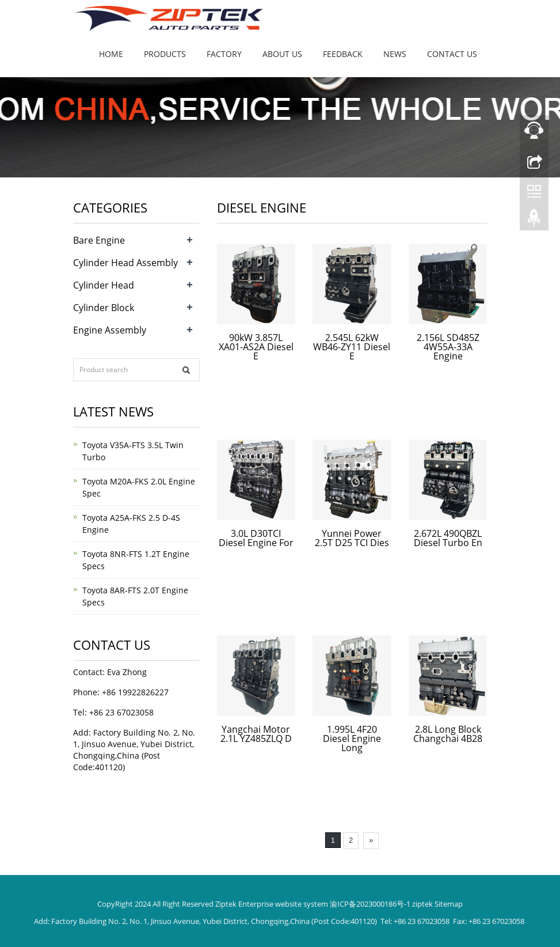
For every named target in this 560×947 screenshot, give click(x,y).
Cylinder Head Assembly (125, 263)
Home (111, 54)
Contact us (452, 54)
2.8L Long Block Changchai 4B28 (448, 734)
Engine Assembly (110, 330)
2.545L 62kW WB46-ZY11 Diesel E (352, 347)
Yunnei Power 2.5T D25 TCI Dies (352, 538)
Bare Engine (99, 240)
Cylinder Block (104, 308)
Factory (224, 54)
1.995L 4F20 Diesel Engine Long (352, 738)
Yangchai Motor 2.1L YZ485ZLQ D (256, 734)
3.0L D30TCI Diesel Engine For (256, 538)
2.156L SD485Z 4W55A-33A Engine (448, 347)
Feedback (343, 54)
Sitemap (449, 904)
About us (282, 54)
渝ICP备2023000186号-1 (370, 904)
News (395, 54)
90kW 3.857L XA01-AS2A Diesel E (256, 347)
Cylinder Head (104, 285)
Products (165, 54)
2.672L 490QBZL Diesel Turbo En (448, 538)
